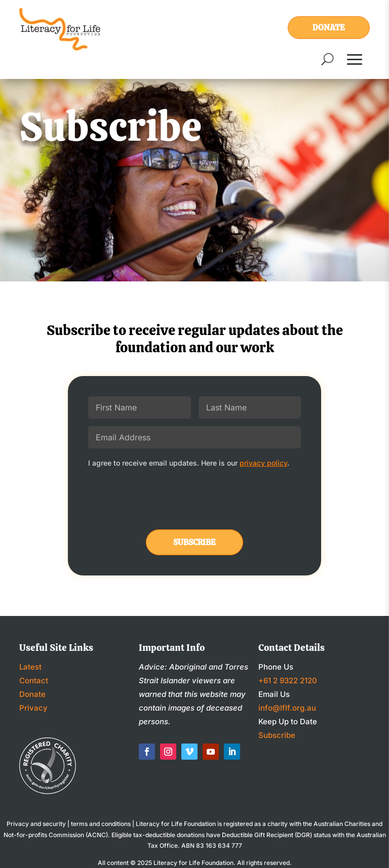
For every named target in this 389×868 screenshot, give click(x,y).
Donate (329, 28)
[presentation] (165, 500)
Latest (30, 667)
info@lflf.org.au (287, 708)
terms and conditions (101, 824)
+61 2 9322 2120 (288, 680)
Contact (34, 680)
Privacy (33, 708)
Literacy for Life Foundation (193, 863)
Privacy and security (36, 824)
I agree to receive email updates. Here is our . (189, 463)
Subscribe (277, 735)
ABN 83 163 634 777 (212, 845)
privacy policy (263, 463)
